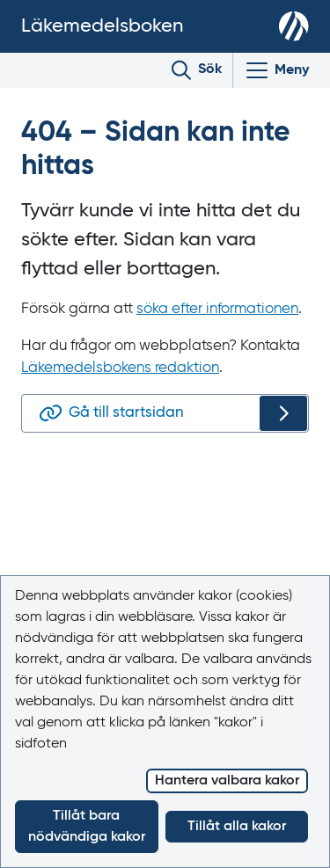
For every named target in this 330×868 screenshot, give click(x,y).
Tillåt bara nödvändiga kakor (87, 827)
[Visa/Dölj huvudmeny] (276, 70)
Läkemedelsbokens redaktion (120, 368)
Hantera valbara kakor (227, 781)
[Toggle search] (197, 70)
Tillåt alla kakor (237, 827)
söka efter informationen (217, 309)
